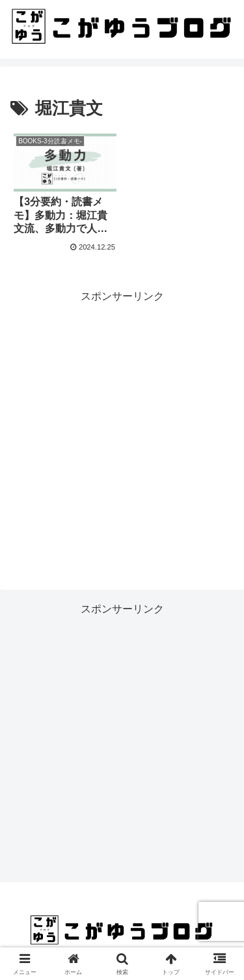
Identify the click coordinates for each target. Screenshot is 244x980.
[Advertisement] (122, 428)
